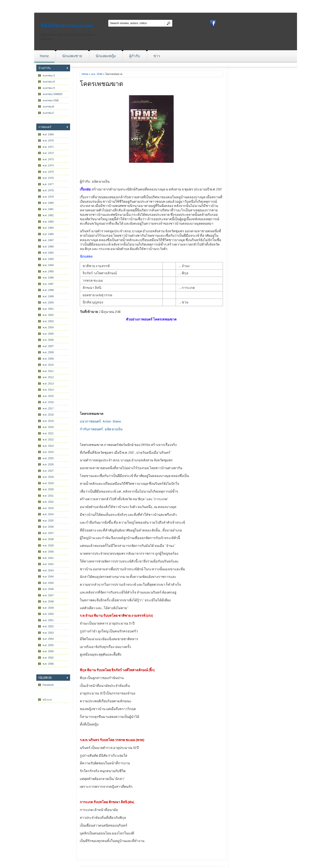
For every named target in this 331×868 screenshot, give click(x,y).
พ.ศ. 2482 (48, 215)
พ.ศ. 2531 (48, 496)
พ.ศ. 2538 (48, 539)
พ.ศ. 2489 (48, 247)
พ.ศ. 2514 (48, 390)
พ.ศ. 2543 (48, 571)
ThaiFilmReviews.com (67, 25)
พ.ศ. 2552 (48, 626)
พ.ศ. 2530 (48, 489)
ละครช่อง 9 (49, 88)
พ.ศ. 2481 (48, 209)
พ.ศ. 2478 (48, 190)
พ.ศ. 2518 (48, 415)
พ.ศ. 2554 (48, 639)
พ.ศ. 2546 (48, 589)
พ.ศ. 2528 (48, 477)
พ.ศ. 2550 (48, 614)
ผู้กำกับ (135, 56)
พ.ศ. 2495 (48, 272)
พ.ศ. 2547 (48, 595)
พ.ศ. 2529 (48, 483)
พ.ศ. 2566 (48, 664)
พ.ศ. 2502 (48, 315)
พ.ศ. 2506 (48, 340)
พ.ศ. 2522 (48, 440)
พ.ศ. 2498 (48, 290)
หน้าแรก (47, 700)
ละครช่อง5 (48, 107)
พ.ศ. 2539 (48, 546)
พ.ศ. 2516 (48, 402)
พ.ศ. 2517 (48, 409)
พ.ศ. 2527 (48, 471)
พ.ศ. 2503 (48, 321)
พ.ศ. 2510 (48, 365)
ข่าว (157, 56)
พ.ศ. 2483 (48, 222)
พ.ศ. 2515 (48, 396)
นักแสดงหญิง (106, 56)
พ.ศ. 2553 (48, 633)
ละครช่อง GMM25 (53, 94)
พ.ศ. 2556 (48, 651)
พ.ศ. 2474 (48, 166)
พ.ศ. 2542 (48, 564)
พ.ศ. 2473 (48, 159)
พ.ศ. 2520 (48, 427)
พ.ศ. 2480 (48, 203)
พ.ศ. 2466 (48, 134)
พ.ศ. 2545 (48, 583)
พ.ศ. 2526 (48, 465)
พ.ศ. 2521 (48, 433)
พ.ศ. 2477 (48, 184)
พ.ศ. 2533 (48, 508)
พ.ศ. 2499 (48, 296)
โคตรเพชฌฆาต (101, 83)
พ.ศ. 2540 (48, 552)
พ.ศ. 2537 (48, 533)
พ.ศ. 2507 (48, 346)
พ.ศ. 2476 (48, 178)
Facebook (48, 685)
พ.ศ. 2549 (48, 608)
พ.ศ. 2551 (48, 620)
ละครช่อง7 (48, 113)
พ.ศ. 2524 (48, 452)
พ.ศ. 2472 (48, 153)
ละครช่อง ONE (51, 101)
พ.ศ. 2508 (48, 352)
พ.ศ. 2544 (48, 577)
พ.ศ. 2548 (48, 602)
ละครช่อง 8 (49, 82)
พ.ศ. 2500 (48, 303)
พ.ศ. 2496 (48, 278)
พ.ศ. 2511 (48, 371)
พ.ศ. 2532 (48, 502)
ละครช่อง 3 (49, 76)
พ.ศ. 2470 (48, 141)
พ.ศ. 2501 (48, 309)
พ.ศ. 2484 (48, 228)
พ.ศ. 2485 (48, 234)
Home (44, 56)
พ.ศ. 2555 (48, 645)
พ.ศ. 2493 (48, 259)
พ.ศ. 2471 (48, 147)
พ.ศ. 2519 (48, 421)
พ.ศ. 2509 (48, 359)
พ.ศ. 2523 (48, 446)
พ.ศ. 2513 (48, 384)
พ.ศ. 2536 (48, 527)
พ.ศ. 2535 (48, 521)
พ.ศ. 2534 (48, 514)
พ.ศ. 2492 (48, 253)
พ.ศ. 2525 (48, 458)
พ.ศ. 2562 (48, 658)
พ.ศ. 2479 (48, 197)
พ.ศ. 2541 (48, 558)
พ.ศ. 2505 (48, 334)
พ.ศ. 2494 (48, 265)
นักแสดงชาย (72, 56)
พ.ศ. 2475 (48, 172)
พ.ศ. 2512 (48, 377)
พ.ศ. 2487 (48, 240)
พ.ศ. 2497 (48, 284)
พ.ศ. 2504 (48, 327)
